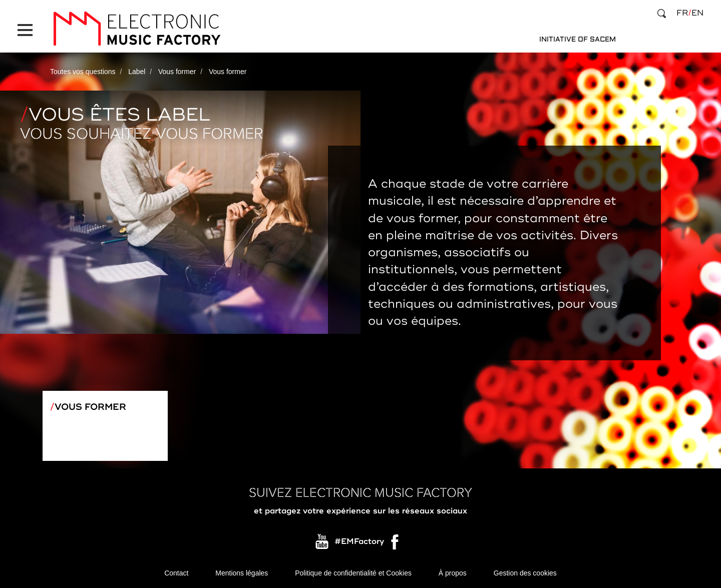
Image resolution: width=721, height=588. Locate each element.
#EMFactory (359, 542)
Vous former (177, 72)
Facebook (396, 544)
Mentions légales (242, 573)
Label (137, 72)
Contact (176, 573)
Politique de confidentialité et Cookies (353, 573)
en (697, 13)
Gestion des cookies (525, 573)
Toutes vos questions (83, 72)
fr (682, 13)
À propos (453, 573)
